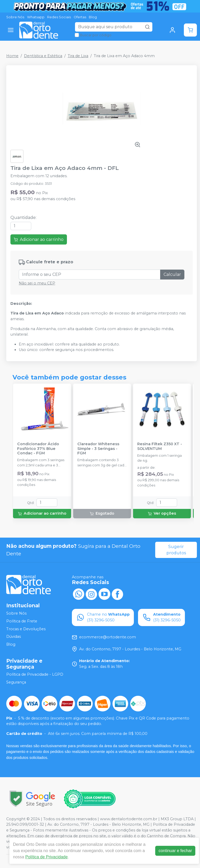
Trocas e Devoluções (26, 629)
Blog (93, 17)
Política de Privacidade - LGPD (35, 675)
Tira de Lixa (78, 56)
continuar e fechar (175, 851)
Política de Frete (22, 621)
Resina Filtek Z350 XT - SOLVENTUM (160, 446)
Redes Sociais (59, 17)
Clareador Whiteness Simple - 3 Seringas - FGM (98, 449)
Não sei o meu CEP (37, 283)
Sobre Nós (15, 17)
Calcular (172, 274)
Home (12, 56)
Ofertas (80, 17)
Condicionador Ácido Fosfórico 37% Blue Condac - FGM (38, 449)
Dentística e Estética (43, 56)
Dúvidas (14, 637)
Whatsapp (36, 17)
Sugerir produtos (176, 550)
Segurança (16, 682)
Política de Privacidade (46, 857)
